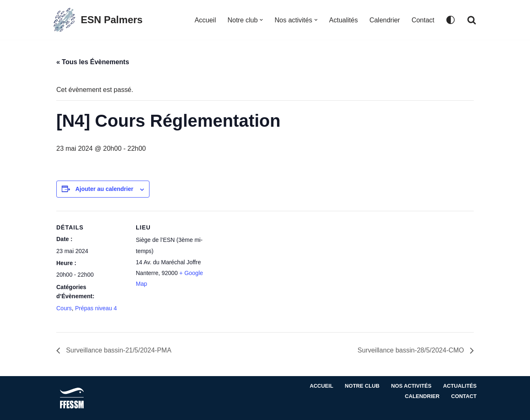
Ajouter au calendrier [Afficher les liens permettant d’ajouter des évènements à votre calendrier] (104, 189)
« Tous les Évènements (93, 62)
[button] (261, 20)
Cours (64, 308)
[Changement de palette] (450, 20)
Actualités (343, 20)
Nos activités (411, 386)
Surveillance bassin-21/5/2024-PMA (118, 351)
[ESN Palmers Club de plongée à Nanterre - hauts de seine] (97, 20)
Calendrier (385, 20)
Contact (423, 20)
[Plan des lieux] (259, 268)
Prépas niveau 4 (96, 308)
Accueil (205, 20)
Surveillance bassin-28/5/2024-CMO (412, 351)
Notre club (362, 386)
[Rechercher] (472, 20)
